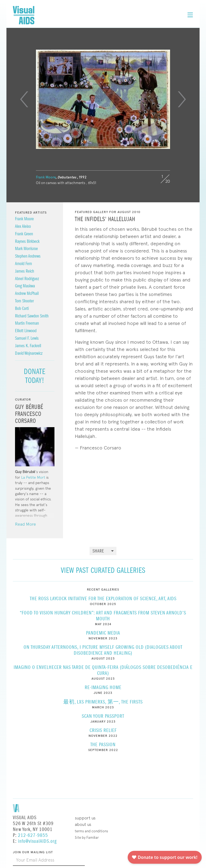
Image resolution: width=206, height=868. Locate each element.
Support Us (85, 818)
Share (98, 551)
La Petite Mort (33, 477)
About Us (83, 824)
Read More (25, 524)
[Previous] (24, 99)
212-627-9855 (33, 835)
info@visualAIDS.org (37, 841)
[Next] (182, 99)
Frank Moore (46, 177)
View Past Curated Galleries (103, 570)
